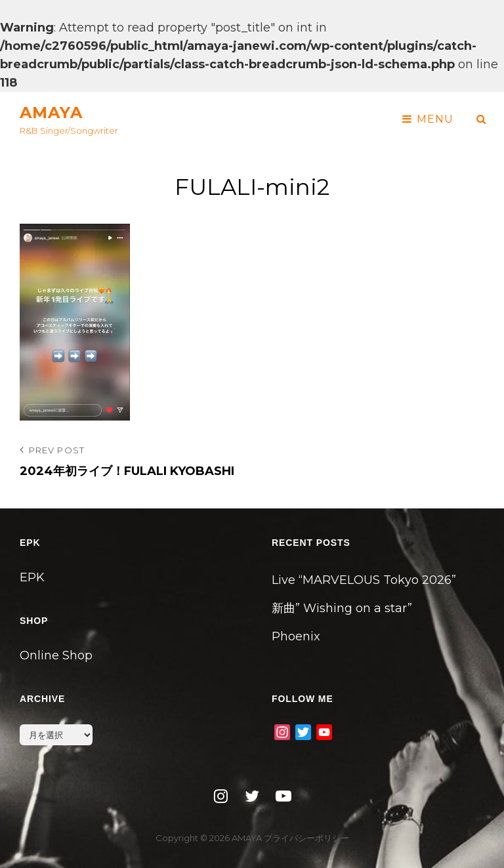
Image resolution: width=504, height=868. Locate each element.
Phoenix (296, 636)
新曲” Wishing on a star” (342, 608)
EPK (32, 577)
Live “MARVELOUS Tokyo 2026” (364, 580)
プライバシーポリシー (306, 838)
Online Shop (56, 655)
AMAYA (51, 113)
